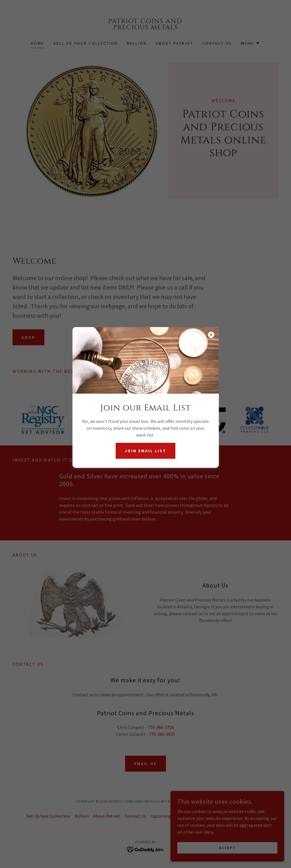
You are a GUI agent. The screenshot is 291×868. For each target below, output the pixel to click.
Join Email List (145, 451)
